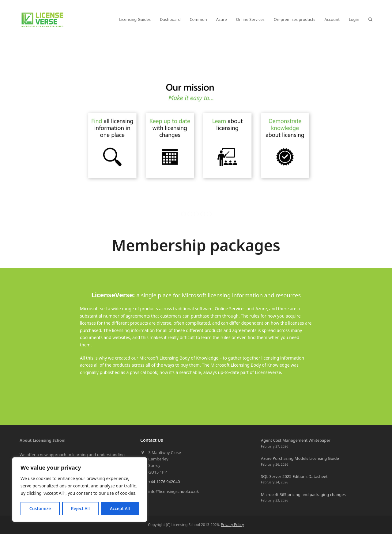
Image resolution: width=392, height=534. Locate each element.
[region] (80, 490)
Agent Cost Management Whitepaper (296, 440)
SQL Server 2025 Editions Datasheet (294, 476)
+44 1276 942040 (164, 482)
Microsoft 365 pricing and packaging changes (303, 494)
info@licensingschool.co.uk (173, 491)
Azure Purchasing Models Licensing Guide (300, 458)
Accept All (120, 508)
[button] (370, 19)
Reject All (80, 508)
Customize (40, 508)
